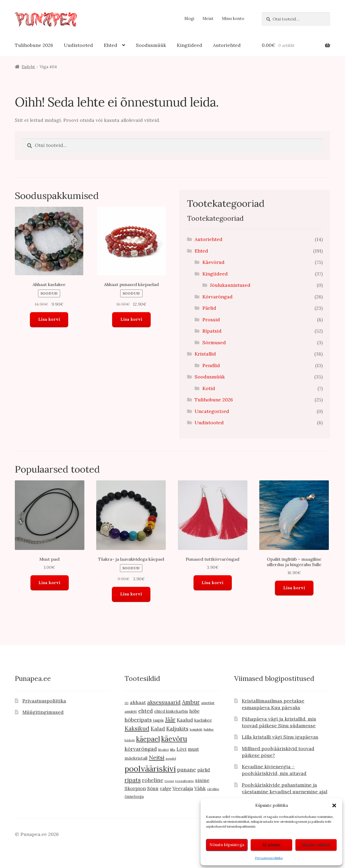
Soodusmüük (151, 45)
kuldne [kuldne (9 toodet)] (209, 729)
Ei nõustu (271, 845)
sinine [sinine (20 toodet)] (202, 780)
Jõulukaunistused (230, 285)
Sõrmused (214, 342)
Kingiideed (189, 45)
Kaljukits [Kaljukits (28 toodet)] (177, 728)
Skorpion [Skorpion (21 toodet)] (135, 788)
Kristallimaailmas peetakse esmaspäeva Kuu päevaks (273, 704)
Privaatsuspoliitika (269, 858)
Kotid (209, 388)
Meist (208, 18)
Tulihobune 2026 (34, 45)
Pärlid (209, 308)
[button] (334, 805)
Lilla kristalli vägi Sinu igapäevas (280, 737)
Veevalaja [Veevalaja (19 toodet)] (183, 788)
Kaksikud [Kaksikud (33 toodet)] (137, 728)
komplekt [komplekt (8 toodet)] (196, 729)
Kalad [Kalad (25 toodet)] (158, 729)
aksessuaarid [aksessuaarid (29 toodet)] (164, 702)
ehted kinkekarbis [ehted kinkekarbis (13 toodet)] (171, 711)
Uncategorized (212, 411)
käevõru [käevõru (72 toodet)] (174, 739)
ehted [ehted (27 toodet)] (146, 711)
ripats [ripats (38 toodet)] (133, 780)
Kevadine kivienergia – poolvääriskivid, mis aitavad (274, 770)
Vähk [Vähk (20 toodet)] (200, 788)
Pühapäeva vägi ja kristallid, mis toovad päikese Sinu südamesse (279, 722)
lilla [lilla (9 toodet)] (173, 750)
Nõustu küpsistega (227, 845)
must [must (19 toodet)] (193, 749)
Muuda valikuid (316, 845)
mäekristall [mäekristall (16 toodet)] (136, 758)
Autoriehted (227, 45)
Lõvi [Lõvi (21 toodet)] (182, 749)
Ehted (111, 45)
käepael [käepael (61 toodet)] (148, 739)
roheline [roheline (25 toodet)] (153, 780)
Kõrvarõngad (218, 297)
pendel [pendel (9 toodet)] (171, 758)
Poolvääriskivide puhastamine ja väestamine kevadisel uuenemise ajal (284, 788)
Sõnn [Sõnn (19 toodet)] (153, 788)
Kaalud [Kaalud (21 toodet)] (185, 720)
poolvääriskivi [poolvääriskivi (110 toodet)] (150, 769)
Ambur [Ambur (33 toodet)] (191, 702)
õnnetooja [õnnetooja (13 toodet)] (134, 796)
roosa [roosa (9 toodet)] (169, 781)
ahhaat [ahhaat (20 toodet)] (138, 702)
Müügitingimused (43, 712)
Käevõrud (213, 262)
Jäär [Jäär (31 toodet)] (170, 720)
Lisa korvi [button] (49, 319)
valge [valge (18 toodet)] (165, 788)
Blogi (189, 18)
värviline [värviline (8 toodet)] (213, 789)
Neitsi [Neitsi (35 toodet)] (157, 758)
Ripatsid (212, 331)
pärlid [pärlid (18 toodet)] (204, 770)
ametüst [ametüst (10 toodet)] (208, 703)
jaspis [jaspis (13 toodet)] (158, 720)
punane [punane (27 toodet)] (187, 769)
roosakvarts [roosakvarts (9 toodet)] (184, 781)
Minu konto (233, 18)
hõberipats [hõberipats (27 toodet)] (138, 720)
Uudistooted (78, 45)
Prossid (211, 320)
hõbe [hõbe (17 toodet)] (194, 711)
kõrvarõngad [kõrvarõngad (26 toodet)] (141, 749)
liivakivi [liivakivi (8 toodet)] (163, 750)
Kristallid (205, 354)
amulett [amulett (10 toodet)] (131, 712)
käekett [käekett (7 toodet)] (130, 740)
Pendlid (211, 365)
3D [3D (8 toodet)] (127, 703)
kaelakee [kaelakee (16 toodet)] (203, 720)
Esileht (28, 67)
